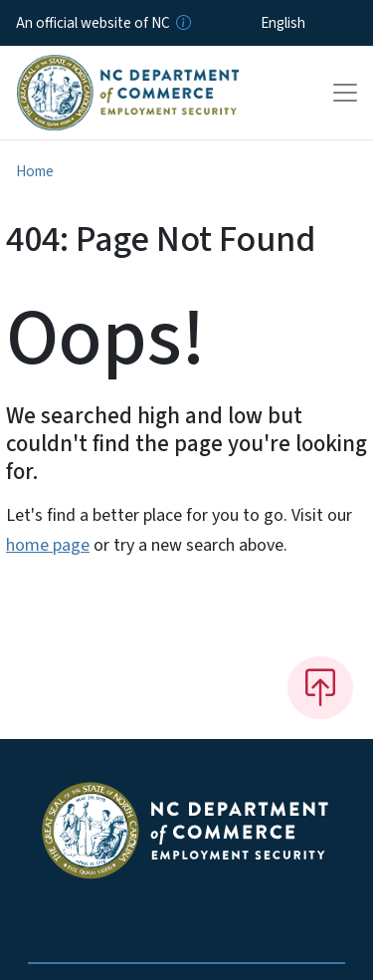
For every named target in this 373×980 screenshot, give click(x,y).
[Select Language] (314, 23)
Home (35, 171)
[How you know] (182, 23)
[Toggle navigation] (345, 93)
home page (48, 545)
